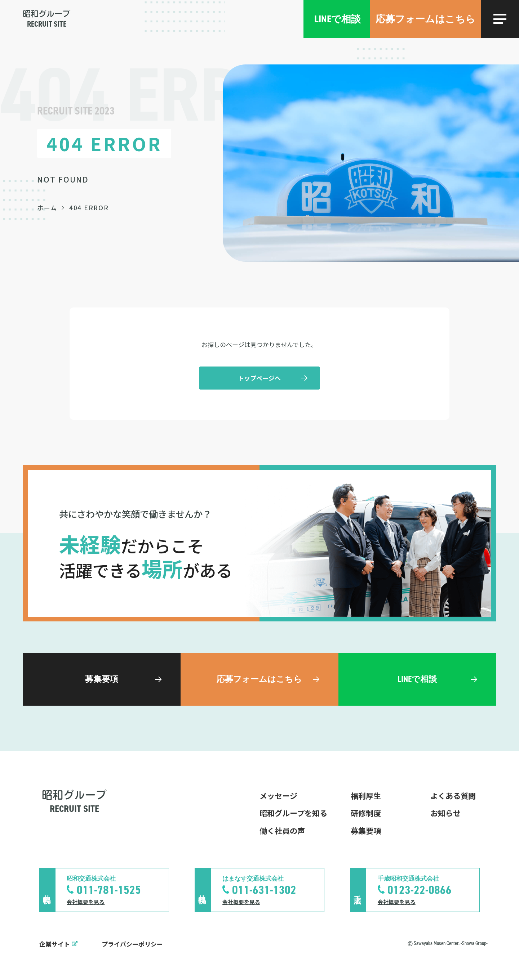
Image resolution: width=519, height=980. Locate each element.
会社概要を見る (86, 902)
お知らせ (445, 813)
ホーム (47, 208)
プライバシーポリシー (132, 944)
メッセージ (278, 796)
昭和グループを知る (293, 813)
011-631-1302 (264, 890)
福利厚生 (366, 796)
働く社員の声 (282, 831)
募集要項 (366, 831)
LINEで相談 (338, 19)
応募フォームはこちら (425, 19)
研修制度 (366, 813)
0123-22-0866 (420, 890)
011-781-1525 (109, 890)
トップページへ (259, 378)
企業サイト (55, 944)
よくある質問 (453, 796)
